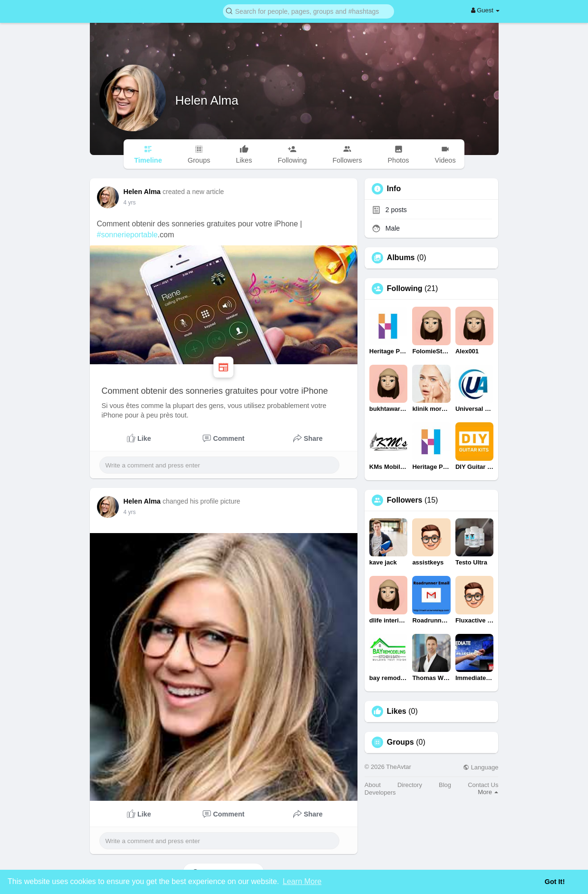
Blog (445, 785)
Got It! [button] (555, 882)
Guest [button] (486, 10)
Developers (380, 792)
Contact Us (483, 785)
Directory (410, 785)
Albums (401, 258)
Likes (397, 711)
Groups (400, 742)
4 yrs (130, 203)
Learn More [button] (302, 881)
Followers (405, 500)
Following (405, 289)
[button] (308, 11)
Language (481, 767)
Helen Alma (207, 100)
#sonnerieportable (127, 235)
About (373, 785)
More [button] (488, 792)
